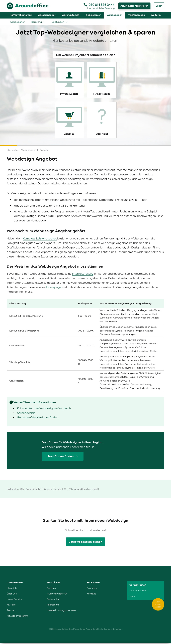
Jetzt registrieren (138, 591)
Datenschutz (54, 600)
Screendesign (26, 413)
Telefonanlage (137, 16)
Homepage (54, 288)
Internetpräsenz (83, 274)
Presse (10, 611)
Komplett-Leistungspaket (40, 239)
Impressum (53, 605)
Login (159, 6)
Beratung (37, 23)
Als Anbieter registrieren (134, 6)
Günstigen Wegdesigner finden (38, 418)
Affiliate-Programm (17, 617)
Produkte (92, 589)
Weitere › (156, 16)
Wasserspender (47, 16)
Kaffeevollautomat (21, 16)
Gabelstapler (93, 16)
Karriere (11, 605)
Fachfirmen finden (61, 457)
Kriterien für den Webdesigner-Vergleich (44, 409)
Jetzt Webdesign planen (85, 542)
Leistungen (58, 23)
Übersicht (12, 589)
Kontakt (91, 594)
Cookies (51, 589)
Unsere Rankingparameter (62, 611)
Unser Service (14, 600)
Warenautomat (71, 16)
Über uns (12, 594)
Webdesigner (114, 16)
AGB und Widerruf (57, 594)
